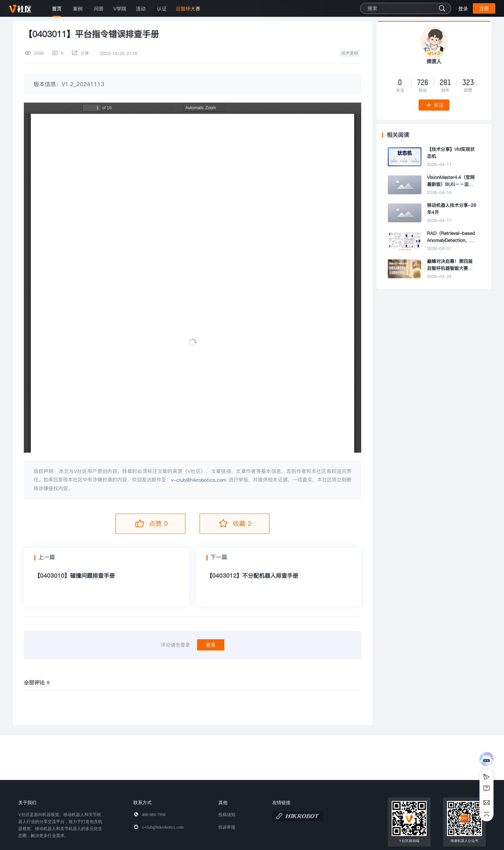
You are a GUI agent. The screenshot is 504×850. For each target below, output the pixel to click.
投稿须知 (227, 815)
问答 (99, 9)
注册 (484, 8)
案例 (78, 9)
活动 (141, 9)
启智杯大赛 (188, 9)
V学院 (120, 9)
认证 (162, 9)
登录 (463, 9)
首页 (57, 9)
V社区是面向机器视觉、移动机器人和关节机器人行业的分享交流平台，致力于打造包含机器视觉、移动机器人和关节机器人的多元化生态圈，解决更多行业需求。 (60, 825)
